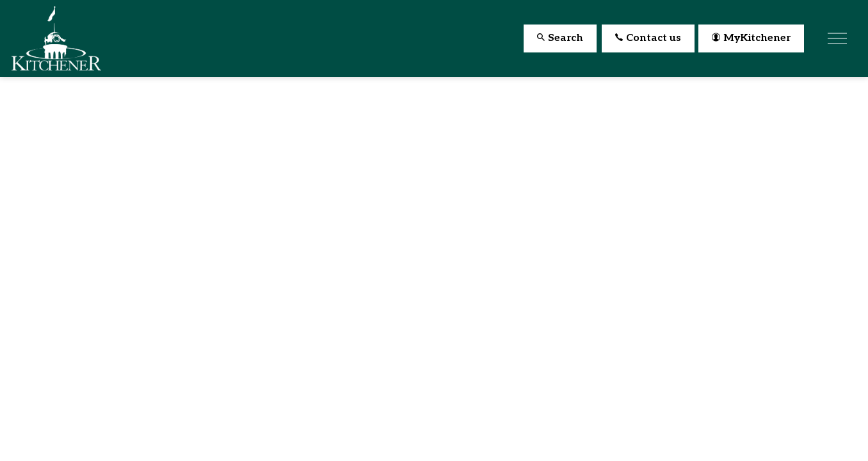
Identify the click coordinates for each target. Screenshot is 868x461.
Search (560, 39)
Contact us (648, 39)
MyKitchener (751, 39)
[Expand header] (837, 38)
